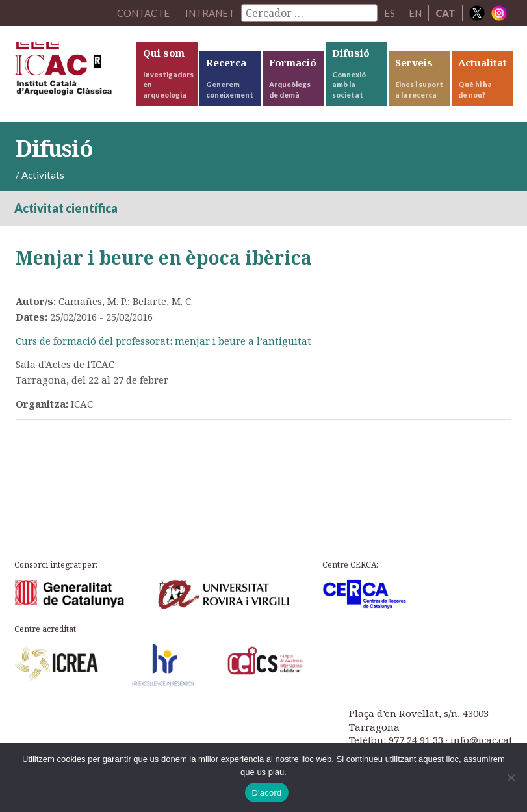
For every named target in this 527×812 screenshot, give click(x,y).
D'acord (266, 793)
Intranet (210, 13)
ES (390, 13)
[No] (511, 778)
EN (415, 13)
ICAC (74, 72)
